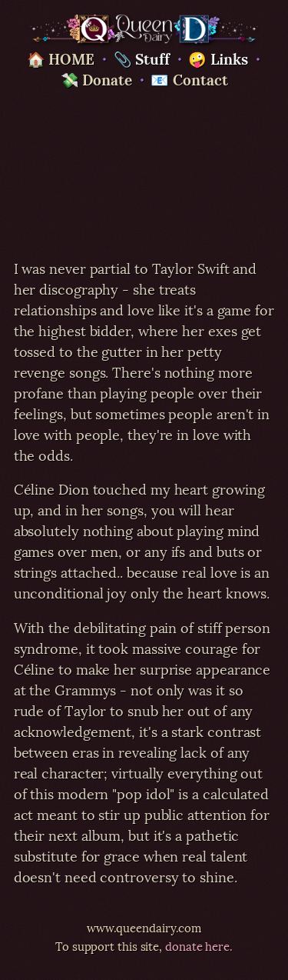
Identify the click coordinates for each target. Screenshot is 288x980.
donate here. (199, 945)
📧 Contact (189, 78)
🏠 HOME (61, 58)
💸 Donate (96, 78)
